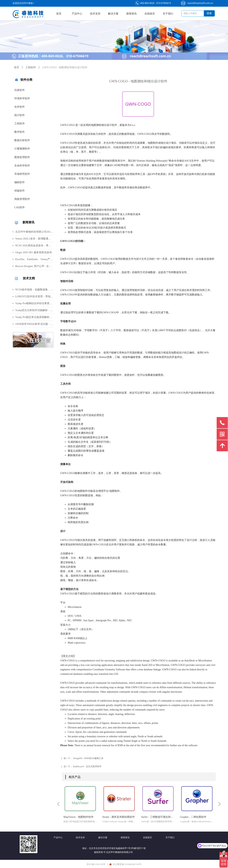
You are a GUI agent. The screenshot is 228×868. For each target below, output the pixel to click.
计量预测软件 (22, 149)
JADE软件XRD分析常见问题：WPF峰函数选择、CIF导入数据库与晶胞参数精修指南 (34, 324)
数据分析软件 (22, 140)
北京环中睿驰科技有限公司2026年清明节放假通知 (34, 232)
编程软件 (20, 182)
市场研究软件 (22, 174)
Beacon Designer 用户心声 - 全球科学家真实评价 (34, 266)
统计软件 (20, 115)
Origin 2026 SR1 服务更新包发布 (34, 252)
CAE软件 (20, 207)
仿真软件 (20, 90)
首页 (17, 67)
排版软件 (20, 191)
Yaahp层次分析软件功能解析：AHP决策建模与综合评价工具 (34, 310)
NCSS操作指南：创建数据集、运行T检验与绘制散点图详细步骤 (34, 290)
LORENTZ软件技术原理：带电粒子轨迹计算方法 (34, 296)
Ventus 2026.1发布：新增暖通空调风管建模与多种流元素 (34, 239)
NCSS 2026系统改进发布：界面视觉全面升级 (34, 246)
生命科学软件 (22, 166)
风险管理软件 (22, 199)
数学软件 (20, 132)
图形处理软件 (22, 157)
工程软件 (20, 124)
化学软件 (20, 107)
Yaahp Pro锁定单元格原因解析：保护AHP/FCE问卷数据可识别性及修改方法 (34, 317)
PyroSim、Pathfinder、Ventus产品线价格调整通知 (34, 259)
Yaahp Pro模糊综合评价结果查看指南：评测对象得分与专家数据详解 (34, 303)
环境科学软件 (22, 98)
